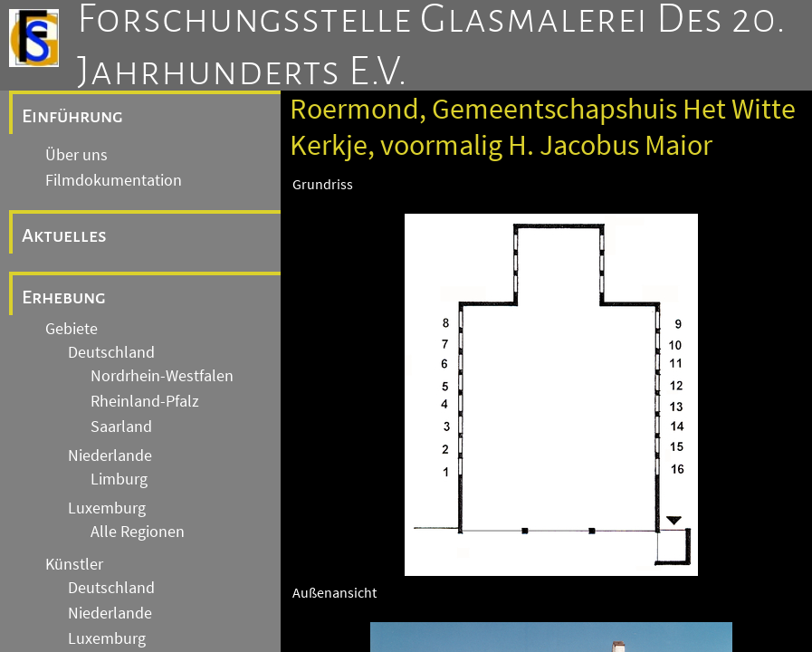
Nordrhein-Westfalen (162, 376)
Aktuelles (64, 235)
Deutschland (111, 352)
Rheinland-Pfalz (145, 401)
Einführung (72, 116)
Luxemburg (107, 508)
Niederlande (110, 455)
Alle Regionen (138, 532)
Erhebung (64, 297)
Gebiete (72, 329)
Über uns (76, 155)
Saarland (121, 427)
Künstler (74, 564)
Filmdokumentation (114, 180)
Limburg (119, 479)
